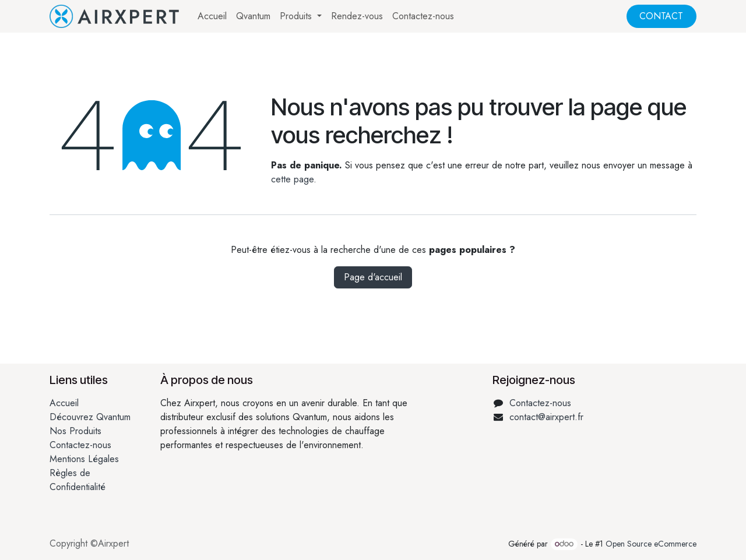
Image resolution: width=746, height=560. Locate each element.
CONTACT (661, 16)
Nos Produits (75, 431)
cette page (292, 179)
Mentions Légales (84, 459)
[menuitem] (212, 16)
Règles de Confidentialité (78, 480)
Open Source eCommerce (651, 544)
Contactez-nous (80, 445)
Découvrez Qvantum (90, 417)
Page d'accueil (373, 277)
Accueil (64, 403)
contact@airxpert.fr (546, 417)
